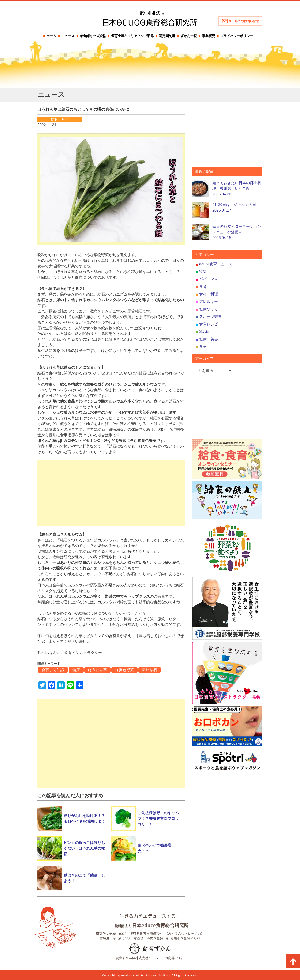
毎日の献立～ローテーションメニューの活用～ (237, 232)
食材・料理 (209, 294)
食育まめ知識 (53, 670)
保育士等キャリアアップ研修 (132, 36)
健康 (76, 670)
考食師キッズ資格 (93, 36)
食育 (203, 287)
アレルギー (209, 302)
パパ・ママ (209, 279)
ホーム (51, 36)
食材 (203, 347)
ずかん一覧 (189, 36)
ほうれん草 (97, 670)
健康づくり (209, 309)
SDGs (204, 332)
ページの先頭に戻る (293, 961)
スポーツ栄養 (210, 317)
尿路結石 (150, 670)
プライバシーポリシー (237, 36)
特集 (203, 272)
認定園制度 (167, 36)
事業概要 (209, 36)
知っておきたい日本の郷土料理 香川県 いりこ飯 (237, 188)
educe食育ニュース (216, 264)
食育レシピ (209, 324)
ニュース (68, 36)
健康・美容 (209, 339)
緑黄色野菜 (124, 670)
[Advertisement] (111, 493)
